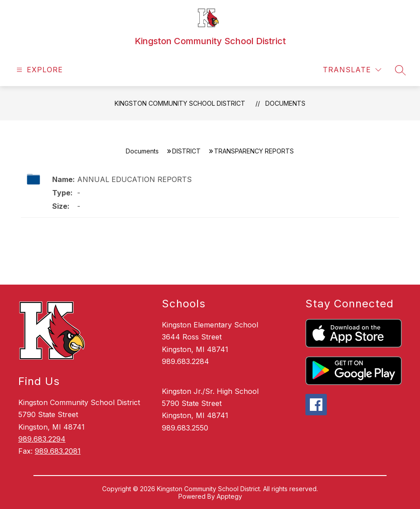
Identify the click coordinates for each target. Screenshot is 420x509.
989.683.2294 (42, 439)
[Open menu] (39, 70)
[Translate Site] (352, 70)
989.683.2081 (58, 451)
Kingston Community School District (180, 103)
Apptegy (229, 496)
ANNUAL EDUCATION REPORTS (134, 179)
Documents (285, 103)
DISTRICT (186, 151)
